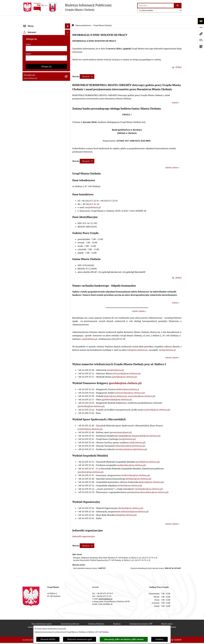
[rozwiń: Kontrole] (68, 227)
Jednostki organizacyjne (84, 529)
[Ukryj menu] (68, 19)
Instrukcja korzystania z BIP (141, 617)
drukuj (178, 60)
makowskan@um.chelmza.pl (131, 458)
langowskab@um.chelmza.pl (146, 429)
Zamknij (159, 639)
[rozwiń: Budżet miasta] (68, 147)
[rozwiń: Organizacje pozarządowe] (68, 196)
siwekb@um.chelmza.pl (148, 455)
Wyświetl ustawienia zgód (80, 639)
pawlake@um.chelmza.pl (125, 376)
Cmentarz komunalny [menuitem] (34, 386)
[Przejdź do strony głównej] (67, 7)
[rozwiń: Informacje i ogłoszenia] (68, 220)
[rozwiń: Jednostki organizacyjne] (68, 126)
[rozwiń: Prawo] (68, 119)
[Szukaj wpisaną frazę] (178, 6)
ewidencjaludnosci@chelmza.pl (131, 442)
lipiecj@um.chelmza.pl (116, 389)
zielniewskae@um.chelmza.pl (130, 386)
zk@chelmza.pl (138, 435)
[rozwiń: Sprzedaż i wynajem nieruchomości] (68, 140)
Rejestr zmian (167, 617)
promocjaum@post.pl (121, 425)
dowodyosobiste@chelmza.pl (130, 439)
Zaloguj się (46, 427)
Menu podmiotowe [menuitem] (33, 24)
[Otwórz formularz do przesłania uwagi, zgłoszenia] (201, 40)
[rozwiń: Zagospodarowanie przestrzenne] (68, 234)
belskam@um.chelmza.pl (139, 472)
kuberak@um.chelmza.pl (151, 475)
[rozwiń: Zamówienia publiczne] (68, 133)
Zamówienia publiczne (70, 617)
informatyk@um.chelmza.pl (135, 504)
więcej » (176, 95)
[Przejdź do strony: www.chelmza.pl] (201, 34)
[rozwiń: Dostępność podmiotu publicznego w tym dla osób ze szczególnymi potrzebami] (68, 290)
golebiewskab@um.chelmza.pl (117, 392)
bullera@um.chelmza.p (128, 382)
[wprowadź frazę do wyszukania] (156, 6)
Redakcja (117, 617)
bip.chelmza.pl (169, 343)
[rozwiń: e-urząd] (68, 105)
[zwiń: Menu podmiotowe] (68, 24)
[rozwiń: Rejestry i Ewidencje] (68, 98)
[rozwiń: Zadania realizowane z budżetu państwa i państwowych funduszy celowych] (68, 324)
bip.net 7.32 (177, 640)
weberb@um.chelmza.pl (130, 478)
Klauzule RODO (48, 639)
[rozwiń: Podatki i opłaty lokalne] (68, 175)
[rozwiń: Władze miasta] (68, 45)
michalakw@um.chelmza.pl (149, 482)
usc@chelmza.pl (127, 432)
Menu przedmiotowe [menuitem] (33, 376)
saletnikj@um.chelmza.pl (157, 403)
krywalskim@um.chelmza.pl (154, 485)
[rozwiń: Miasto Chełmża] (68, 38)
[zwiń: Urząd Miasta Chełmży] (68, 52)
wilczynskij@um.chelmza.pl (126, 366)
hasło (28, 414)
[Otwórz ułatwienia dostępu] (201, 21)
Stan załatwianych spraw (42, 617)
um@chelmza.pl (93, 200)
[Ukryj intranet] (68, 393)
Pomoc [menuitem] (27, 381)
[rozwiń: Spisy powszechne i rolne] (68, 338)
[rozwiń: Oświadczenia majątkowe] (68, 213)
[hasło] (46, 418)
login (28, 405)
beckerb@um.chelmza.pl (131, 501)
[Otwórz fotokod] (201, 46)
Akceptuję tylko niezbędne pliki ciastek (124, 639)
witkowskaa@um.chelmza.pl (136, 468)
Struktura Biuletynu (96, 617)
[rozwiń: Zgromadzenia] (68, 262)
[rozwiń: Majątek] (68, 161)
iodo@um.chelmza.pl (137, 343)
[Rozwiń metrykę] (87, 69)
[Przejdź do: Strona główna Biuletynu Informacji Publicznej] (73, 18)
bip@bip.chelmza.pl (126, 508)
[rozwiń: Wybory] (68, 182)
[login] (46, 409)
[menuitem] (46, 31)
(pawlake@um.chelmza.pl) (124, 370)
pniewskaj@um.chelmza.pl (91, 399)
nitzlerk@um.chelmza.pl (90, 422)
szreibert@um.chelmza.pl (90, 465)
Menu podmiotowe (83, 18)
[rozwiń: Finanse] (68, 168)
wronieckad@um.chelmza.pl (141, 389)
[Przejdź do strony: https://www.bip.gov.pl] (201, 27)
